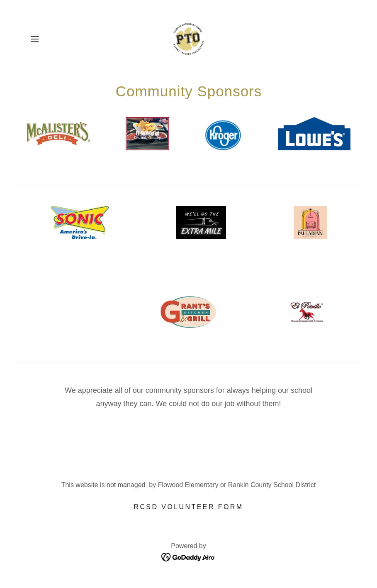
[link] (188, 39)
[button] (51, 39)
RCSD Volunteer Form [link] (188, 507)
